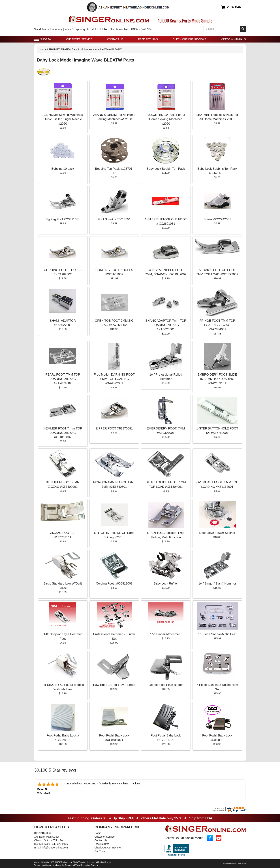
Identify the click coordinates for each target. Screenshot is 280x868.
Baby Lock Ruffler (166, 584)
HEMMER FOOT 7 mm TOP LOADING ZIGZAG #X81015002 (63, 433)
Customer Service (79, 39)
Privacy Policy (229, 863)
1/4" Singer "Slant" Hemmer (217, 584)
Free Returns (148, 39)
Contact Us (115, 39)
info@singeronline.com (55, 847)
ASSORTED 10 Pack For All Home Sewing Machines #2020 (166, 119)
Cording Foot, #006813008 (114, 584)
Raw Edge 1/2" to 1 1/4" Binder (114, 685)
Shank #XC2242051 (217, 219)
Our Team (100, 851)
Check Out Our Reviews (189, 39)
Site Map (242, 863)
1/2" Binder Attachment (166, 634)
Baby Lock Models (82, 49)
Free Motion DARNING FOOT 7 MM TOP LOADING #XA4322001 (114, 379)
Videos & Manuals (233, 39)
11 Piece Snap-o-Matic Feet (217, 634)
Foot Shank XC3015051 (114, 219)
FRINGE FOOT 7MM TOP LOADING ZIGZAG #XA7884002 (217, 325)
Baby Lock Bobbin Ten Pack (166, 169)
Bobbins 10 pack (63, 169)
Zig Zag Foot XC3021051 (63, 219)
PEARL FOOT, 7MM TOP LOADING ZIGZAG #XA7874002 (63, 379)
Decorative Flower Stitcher (217, 533)
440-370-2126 (60, 844)
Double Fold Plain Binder (166, 685)
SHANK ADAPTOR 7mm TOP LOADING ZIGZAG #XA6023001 (166, 325)
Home (43, 49)
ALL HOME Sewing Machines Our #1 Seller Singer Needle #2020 (63, 119)
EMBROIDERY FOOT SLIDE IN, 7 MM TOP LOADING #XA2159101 (217, 379)
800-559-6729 (42, 844)
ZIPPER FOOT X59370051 (114, 428)
